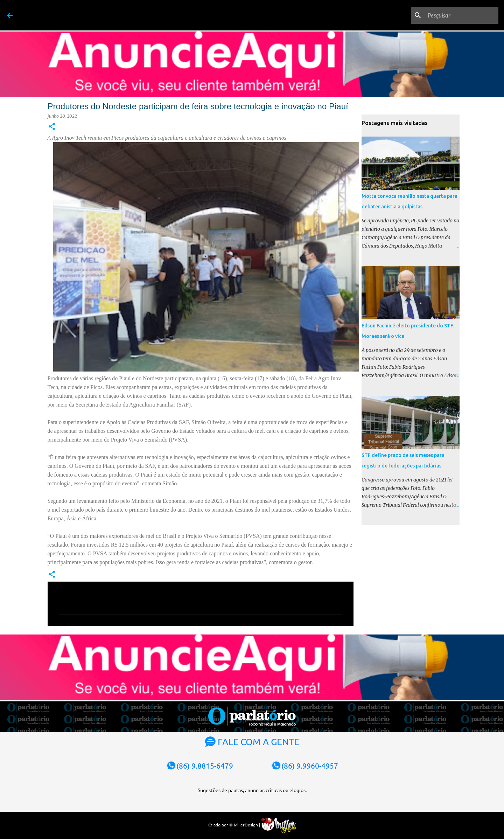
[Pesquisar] (462, 15)
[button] (52, 127)
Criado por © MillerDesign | (252, 825)
